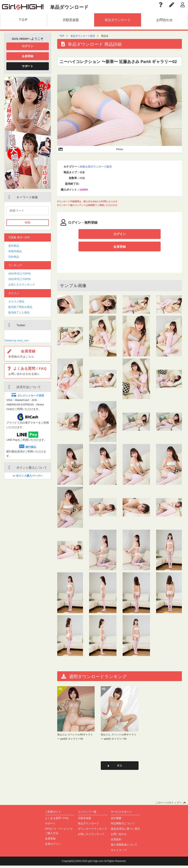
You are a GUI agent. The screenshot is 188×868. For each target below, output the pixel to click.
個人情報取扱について (124, 847)
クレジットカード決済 (28, 396)
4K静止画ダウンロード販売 (96, 167)
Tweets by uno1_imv (16, 340)
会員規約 (116, 842)
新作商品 (14, 246)
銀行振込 (28, 447)
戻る (120, 768)
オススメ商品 (16, 301)
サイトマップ (119, 852)
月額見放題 (84, 821)
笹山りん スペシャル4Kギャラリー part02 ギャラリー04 (119, 738)
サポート (28, 66)
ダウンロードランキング (92, 831)
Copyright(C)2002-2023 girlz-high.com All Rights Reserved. (94, 863)
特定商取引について (123, 826)
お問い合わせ (119, 836)
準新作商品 (15, 251)
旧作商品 (14, 257)
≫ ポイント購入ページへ (28, 476)
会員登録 (28, 56)
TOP (62, 36)
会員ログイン (53, 846)
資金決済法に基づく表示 (125, 831)
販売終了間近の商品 (20, 307)
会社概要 (116, 821)
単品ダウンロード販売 (83, 36)
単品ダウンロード (88, 826)
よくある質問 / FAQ (57, 821)
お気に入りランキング (22, 285)
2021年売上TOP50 (20, 279)
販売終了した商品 (19, 312)
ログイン (28, 46)
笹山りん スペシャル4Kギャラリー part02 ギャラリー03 (75, 738)
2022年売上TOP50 (20, 274)
